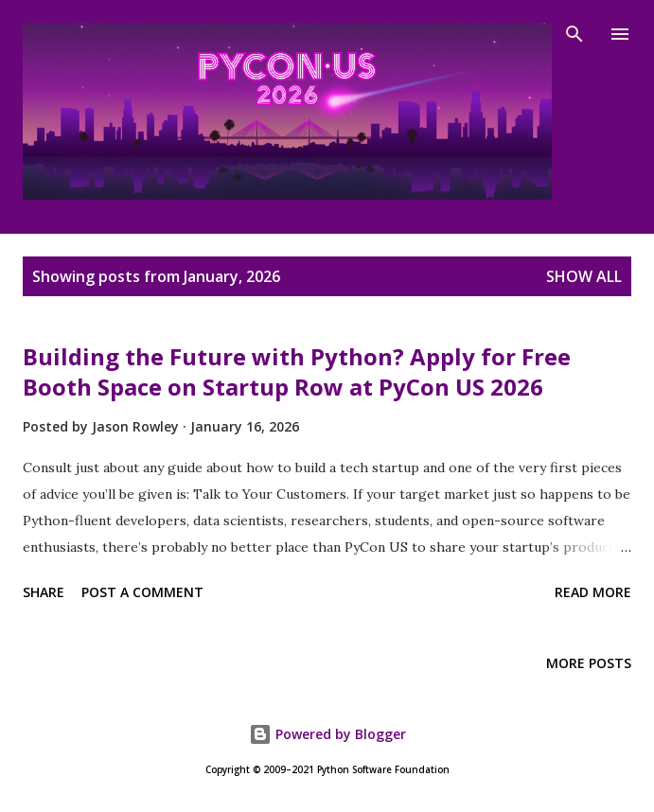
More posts (589, 663)
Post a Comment (142, 592)
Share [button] (44, 592)
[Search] (574, 34)
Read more (593, 592)
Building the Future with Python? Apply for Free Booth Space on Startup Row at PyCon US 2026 (297, 371)
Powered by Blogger (327, 734)
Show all (584, 276)
